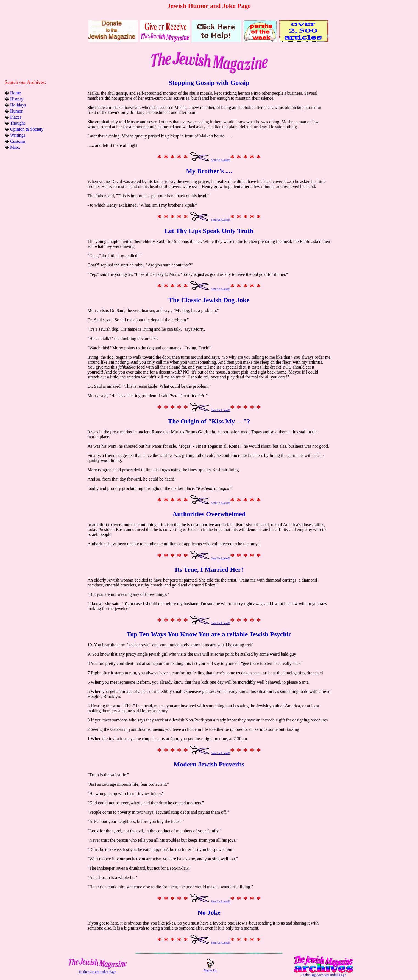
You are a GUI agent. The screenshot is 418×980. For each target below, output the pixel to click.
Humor (16, 111)
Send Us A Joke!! (221, 160)
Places (16, 117)
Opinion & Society (27, 129)
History (17, 99)
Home (16, 93)
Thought (18, 123)
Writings (18, 135)
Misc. (15, 147)
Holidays (18, 105)
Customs (18, 141)
